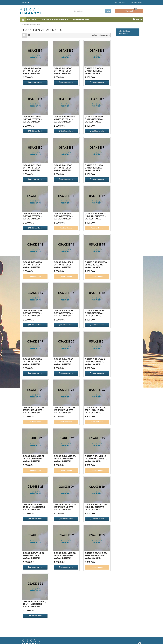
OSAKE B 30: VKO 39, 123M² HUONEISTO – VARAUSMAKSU (96, 507)
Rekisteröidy (137, 3)
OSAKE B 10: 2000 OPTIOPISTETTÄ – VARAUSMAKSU (32, 216)
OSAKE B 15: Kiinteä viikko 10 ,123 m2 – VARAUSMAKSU (96, 265)
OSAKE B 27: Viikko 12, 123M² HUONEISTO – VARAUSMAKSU (97, 459)
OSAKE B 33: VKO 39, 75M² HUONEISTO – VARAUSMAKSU (96, 556)
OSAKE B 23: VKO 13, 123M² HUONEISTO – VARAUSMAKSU (65, 410)
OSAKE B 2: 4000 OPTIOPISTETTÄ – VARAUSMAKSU (63, 71)
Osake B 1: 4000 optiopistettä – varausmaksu (32, 71)
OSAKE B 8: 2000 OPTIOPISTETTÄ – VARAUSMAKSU (63, 168)
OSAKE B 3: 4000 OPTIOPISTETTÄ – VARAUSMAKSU (94, 71)
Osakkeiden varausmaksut (55, 19)
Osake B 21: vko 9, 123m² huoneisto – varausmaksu (95, 362)
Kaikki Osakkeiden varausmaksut (125, 32)
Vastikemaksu (81, 19)
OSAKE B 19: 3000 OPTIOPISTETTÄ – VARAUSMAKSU (32, 362)
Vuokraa (32, 19)
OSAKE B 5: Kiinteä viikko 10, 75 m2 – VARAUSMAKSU (65, 119)
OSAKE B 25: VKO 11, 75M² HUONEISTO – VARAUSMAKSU (34, 459)
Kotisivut (25, 3)
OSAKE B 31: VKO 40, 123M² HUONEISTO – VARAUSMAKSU (34, 556)
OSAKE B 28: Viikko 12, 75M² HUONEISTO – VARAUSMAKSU (35, 507)
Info (137, 19)
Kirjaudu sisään (121, 3)
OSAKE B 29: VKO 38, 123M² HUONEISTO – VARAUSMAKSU (65, 507)
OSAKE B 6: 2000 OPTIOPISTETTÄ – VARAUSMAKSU (94, 119)
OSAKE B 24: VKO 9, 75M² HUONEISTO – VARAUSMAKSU (95, 410)
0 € (131, 10)
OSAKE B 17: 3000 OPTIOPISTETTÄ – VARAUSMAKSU (63, 313)
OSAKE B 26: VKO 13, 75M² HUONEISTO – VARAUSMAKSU (65, 459)
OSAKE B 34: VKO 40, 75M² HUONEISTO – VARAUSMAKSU (34, 604)
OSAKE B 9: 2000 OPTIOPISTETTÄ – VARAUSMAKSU (94, 168)
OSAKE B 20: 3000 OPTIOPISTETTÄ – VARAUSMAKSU (64, 362)
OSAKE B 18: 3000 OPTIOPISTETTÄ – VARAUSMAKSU (94, 313)
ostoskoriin (35, 83)
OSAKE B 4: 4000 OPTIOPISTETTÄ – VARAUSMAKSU (32, 119)
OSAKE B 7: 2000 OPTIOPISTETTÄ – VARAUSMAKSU (32, 168)
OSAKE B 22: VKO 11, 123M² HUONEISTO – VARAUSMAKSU (34, 410)
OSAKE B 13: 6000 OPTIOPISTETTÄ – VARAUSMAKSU (32, 265)
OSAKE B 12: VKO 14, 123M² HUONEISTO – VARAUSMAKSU (95, 216)
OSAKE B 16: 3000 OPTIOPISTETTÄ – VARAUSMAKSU (32, 313)
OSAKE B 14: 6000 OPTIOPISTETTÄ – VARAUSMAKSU (63, 265)
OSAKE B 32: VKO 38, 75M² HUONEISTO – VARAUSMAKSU (65, 556)
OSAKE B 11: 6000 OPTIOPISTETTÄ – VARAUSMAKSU (63, 216)
